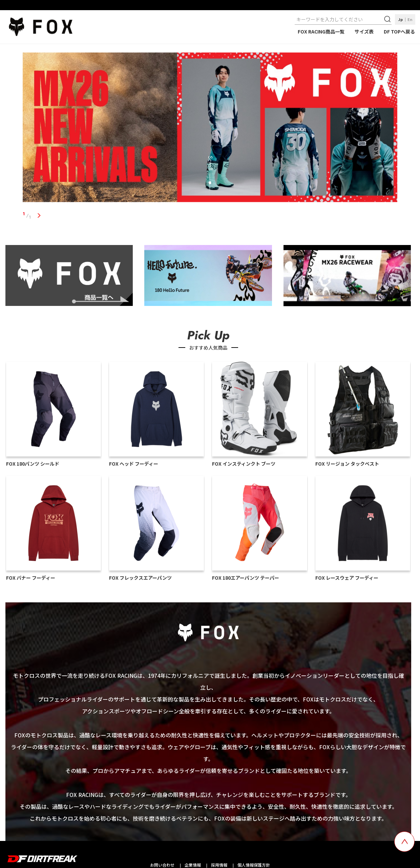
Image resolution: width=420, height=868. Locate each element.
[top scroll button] (404, 842)
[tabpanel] (210, 129)
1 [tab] (39, 216)
